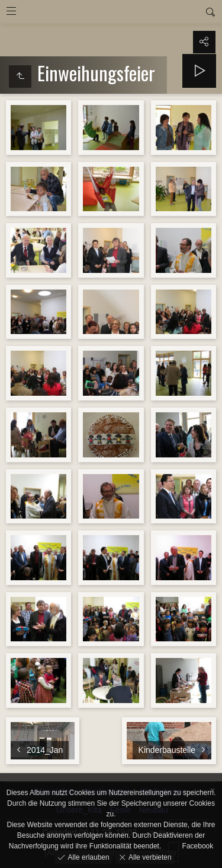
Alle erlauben (87, 857)
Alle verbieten (149, 857)
